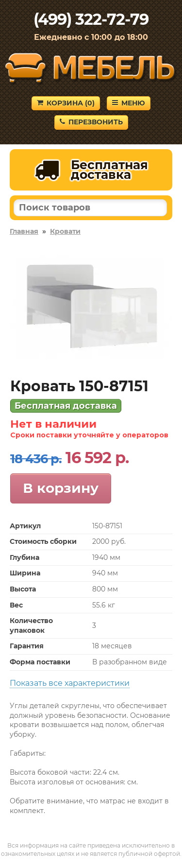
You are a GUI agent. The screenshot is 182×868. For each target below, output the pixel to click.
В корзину (61, 488)
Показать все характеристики (70, 683)
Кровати (65, 231)
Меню (129, 103)
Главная (24, 231)
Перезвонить (91, 122)
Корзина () (66, 103)
